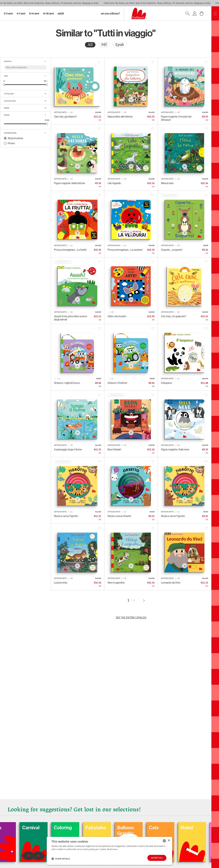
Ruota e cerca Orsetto (119, 516)
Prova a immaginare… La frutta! (70, 250)
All (90, 45)
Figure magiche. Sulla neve (175, 449)
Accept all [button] (157, 858)
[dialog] (109, 851)
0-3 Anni (8, 13)
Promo (11, 143)
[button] (61, 859)
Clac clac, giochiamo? (65, 117)
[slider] (4, 85)
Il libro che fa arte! (117, 316)
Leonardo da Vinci (171, 583)
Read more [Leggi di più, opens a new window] (112, 849)
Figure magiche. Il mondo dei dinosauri (176, 118)
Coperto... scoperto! (172, 250)
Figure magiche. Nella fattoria (69, 183)
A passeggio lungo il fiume (68, 449)
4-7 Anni (21, 13)
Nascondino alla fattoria (120, 117)
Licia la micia (61, 583)
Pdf (104, 45)
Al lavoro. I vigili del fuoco (67, 383)
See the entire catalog (131, 618)
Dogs (18, 828)
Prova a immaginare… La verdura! (125, 250)
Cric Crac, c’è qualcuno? (174, 316)
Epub (120, 45)
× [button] (169, 841)
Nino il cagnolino (116, 583)
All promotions (15, 138)
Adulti (61, 13)
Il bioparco (167, 383)
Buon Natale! (114, 449)
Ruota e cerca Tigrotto (66, 516)
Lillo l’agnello (114, 183)
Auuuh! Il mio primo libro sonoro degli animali (71, 318)
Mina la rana (167, 183)
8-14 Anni (34, 13)
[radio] (90, 45)
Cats (176, 828)
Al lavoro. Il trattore (117, 383)
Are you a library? (110, 13)
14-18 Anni (48, 13)
